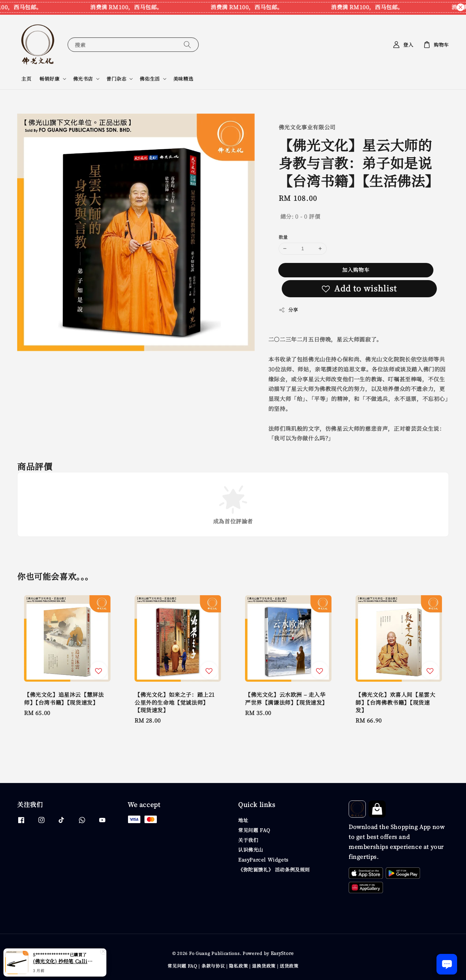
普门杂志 (116, 79)
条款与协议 (213, 966)
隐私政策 (238, 966)
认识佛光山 (251, 850)
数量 (283, 237)
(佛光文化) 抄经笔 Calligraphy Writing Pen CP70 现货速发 (63, 964)
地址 (243, 820)
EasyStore (282, 953)
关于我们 (248, 840)
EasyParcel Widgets (263, 860)
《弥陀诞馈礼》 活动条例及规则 (274, 869)
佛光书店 (83, 79)
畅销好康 (49, 79)
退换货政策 (264, 966)
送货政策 (289, 966)
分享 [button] (288, 310)
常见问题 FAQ (254, 830)
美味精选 (183, 79)
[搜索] (187, 44)
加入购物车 (356, 270)
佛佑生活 (150, 79)
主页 (26, 79)
